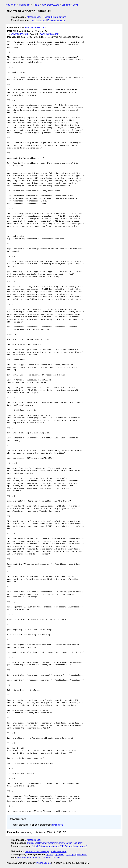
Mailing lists (25, 5)
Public (36, 5)
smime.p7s (58, 825)
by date (50, 854)
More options (60, 17)
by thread (60, 854)
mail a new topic (59, 851)
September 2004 (70, 5)
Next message (39, 20)
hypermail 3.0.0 (44, 863)
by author (82, 854)
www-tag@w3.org (50, 5)
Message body (34, 17)
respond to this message (37, 851)
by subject (71, 854)
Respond (47, 17)
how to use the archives (29, 858)
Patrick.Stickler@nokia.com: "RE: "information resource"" (55, 843)
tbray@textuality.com (35, 28)
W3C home (11, 5)
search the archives (52, 858)
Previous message (56, 20)
